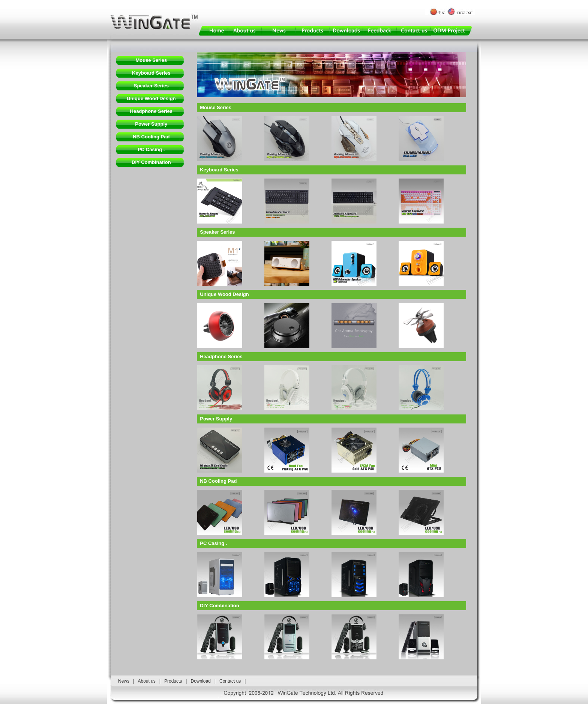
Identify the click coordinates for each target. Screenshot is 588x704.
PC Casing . (151, 149)
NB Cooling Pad (151, 137)
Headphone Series (151, 111)
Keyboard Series (151, 73)
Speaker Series (151, 86)
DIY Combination (151, 162)
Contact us (230, 681)
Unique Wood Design (151, 98)
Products (173, 681)
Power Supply (151, 124)
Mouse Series (151, 60)
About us (146, 681)
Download (200, 681)
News (124, 681)
